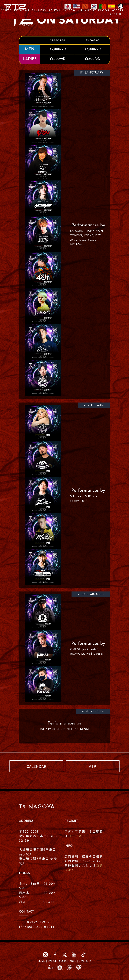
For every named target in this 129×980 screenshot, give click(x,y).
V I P (92, 766)
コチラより (77, 836)
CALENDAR (36, 766)
